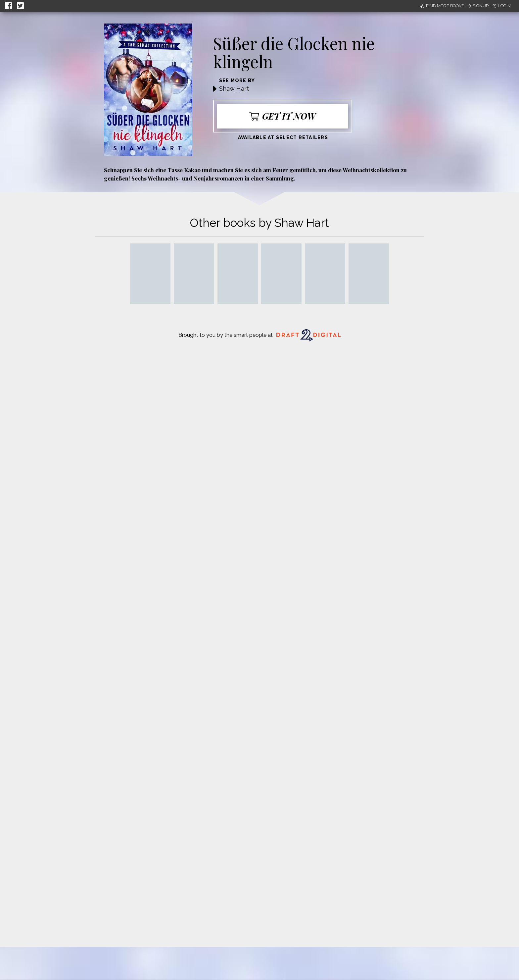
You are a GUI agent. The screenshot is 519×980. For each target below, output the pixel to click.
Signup (478, 6)
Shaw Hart (234, 89)
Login (501, 6)
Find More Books (442, 6)
